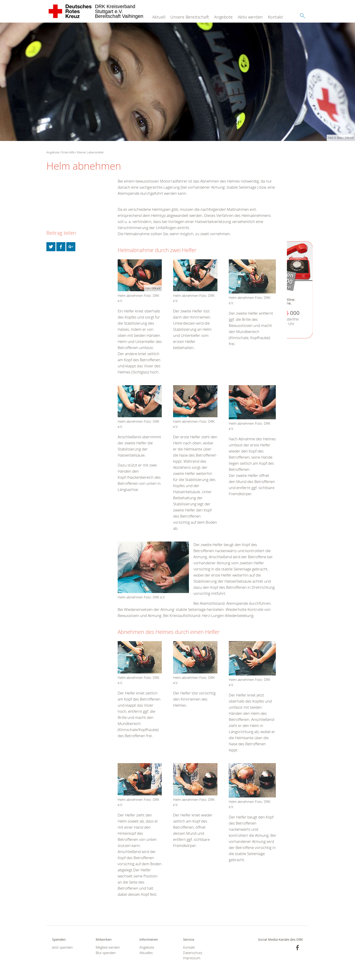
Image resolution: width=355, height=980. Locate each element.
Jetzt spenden (62, 947)
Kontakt (275, 17)
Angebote (223, 17)
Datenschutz (193, 953)
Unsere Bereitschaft (190, 17)
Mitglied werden (108, 947)
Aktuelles (146, 953)
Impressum (192, 958)
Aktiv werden (250, 17)
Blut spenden (106, 953)
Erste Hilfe (68, 152)
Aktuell (159, 17)
